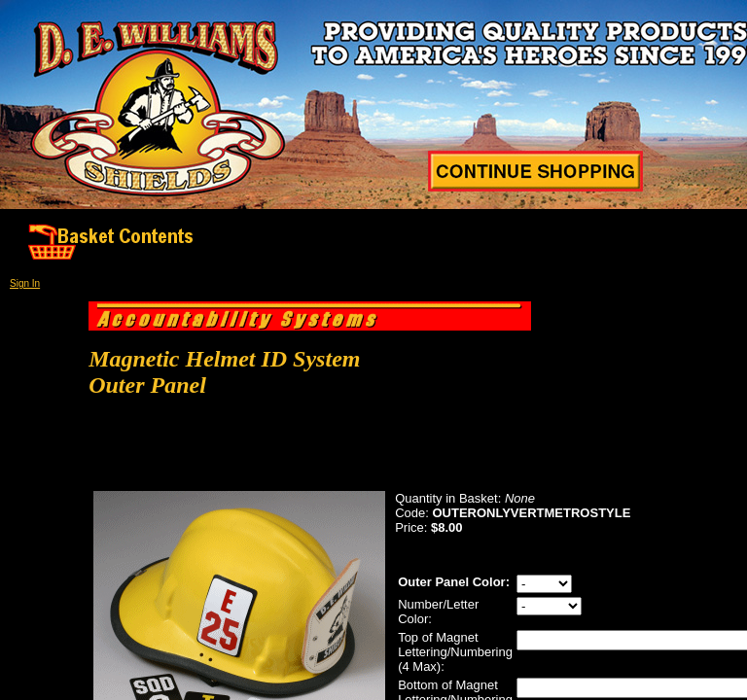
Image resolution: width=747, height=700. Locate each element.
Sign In (25, 283)
